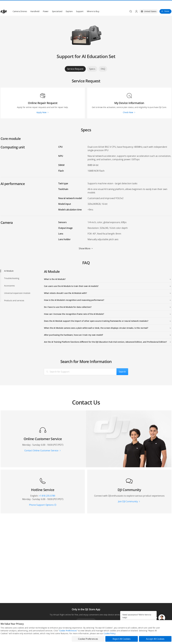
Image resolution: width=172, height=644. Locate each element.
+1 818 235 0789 (47, 489)
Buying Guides (111, 638)
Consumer (5, 633)
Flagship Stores (42, 638)
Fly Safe (73, 633)
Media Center (110, 633)
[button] (162, 618)
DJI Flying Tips (76, 638)
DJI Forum (144, 638)
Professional (5, 638)
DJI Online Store (42, 633)
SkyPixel (143, 633)
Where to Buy (93, 4)
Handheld (35, 4)
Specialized (57, 4)
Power (46, 4)
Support (80, 4)
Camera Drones (20, 4)
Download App (86, 614)
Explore (69, 4)
